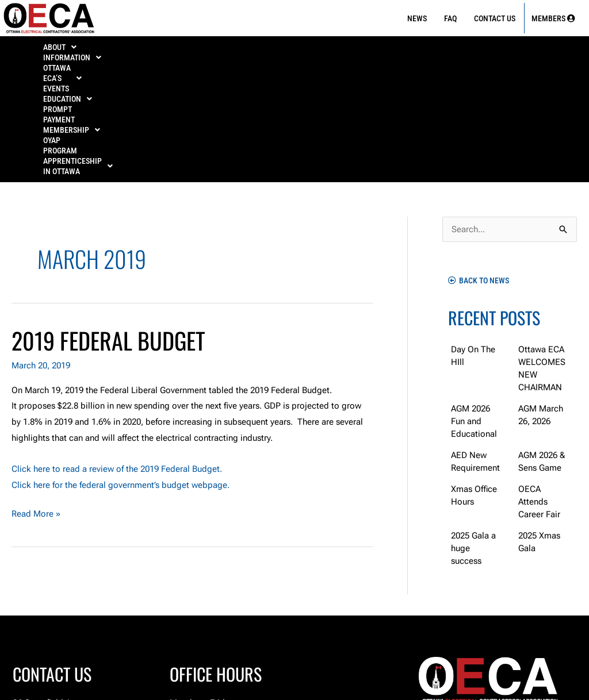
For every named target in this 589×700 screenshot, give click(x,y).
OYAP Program (519, 47)
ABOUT (60, 47)
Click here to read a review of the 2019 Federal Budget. (117, 355)
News (417, 18)
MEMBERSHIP (447, 47)
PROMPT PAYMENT (370, 47)
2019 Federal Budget (108, 226)
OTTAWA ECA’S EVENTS (212, 47)
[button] (60, 47)
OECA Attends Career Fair (539, 388)
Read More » (36, 399)
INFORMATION (123, 47)
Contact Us (495, 18)
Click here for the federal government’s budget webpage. (121, 371)
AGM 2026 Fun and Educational (474, 307)
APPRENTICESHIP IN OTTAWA (294, 57)
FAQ (450, 18)
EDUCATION (297, 47)
